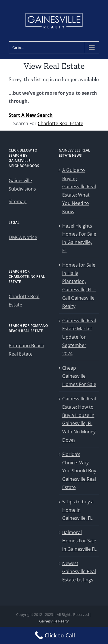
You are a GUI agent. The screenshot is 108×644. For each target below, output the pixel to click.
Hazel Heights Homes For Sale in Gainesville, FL (79, 238)
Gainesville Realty (54, 621)
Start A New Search (31, 115)
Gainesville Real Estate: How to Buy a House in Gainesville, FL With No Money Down (79, 419)
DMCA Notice (23, 237)
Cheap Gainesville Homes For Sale (79, 376)
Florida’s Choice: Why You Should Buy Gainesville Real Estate (79, 471)
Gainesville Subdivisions (22, 185)
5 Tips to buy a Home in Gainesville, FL (78, 510)
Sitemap (18, 201)
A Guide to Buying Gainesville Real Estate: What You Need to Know (79, 191)
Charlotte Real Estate (60, 123)
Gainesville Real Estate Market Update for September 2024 (79, 337)
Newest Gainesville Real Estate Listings (79, 572)
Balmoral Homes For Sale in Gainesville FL (79, 541)
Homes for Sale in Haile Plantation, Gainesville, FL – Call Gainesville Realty (79, 286)
